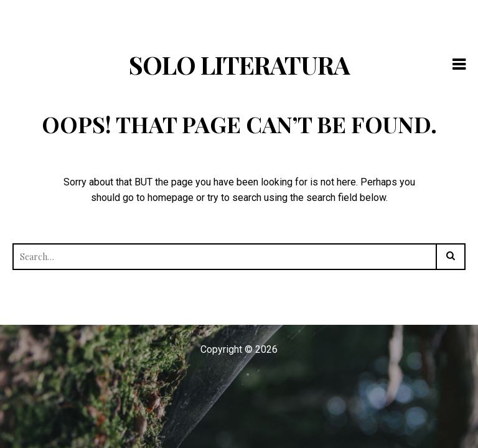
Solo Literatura (239, 64)
